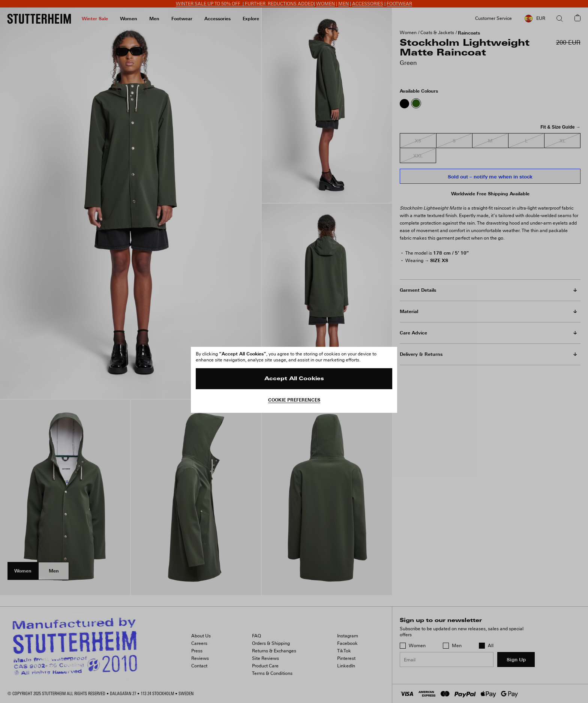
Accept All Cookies (294, 379)
